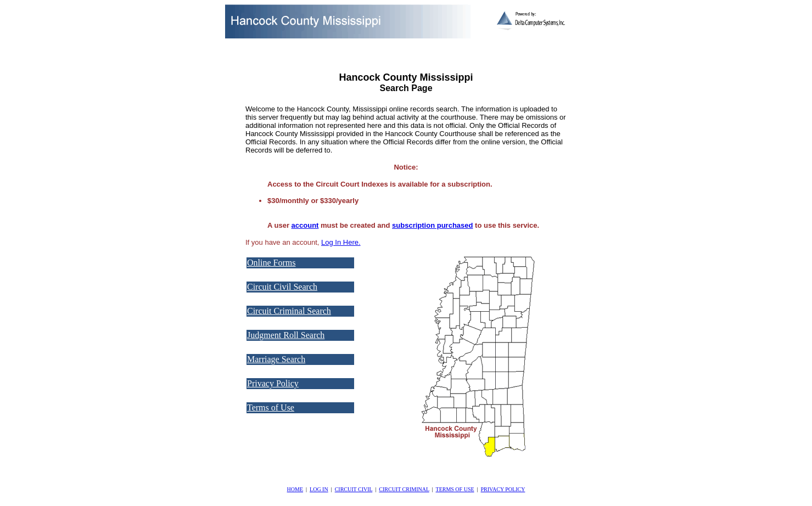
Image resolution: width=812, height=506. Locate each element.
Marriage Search (276, 359)
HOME (295, 489)
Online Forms (271, 263)
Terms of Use (271, 407)
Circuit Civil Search (282, 287)
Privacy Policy (273, 383)
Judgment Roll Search (286, 335)
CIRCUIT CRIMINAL (404, 489)
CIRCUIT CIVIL (354, 489)
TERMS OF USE (455, 489)
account (305, 225)
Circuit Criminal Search (289, 311)
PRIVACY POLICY (503, 489)
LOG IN (319, 489)
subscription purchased (432, 225)
